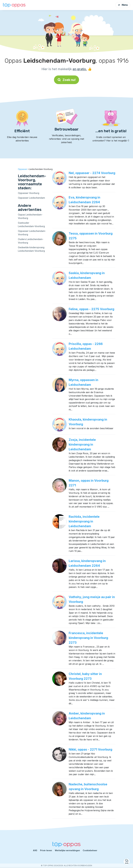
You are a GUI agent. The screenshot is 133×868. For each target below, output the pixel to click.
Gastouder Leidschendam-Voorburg (31, 225)
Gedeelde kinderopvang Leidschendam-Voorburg (31, 249)
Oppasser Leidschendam (31, 198)
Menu (123, 5)
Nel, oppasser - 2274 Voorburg (92, 173)
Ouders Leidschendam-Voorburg (31, 241)
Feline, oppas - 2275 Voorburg (91, 309)
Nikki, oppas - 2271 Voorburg (90, 749)
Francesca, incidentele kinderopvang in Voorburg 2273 (88, 638)
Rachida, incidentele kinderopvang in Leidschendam (84, 521)
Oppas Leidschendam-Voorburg (30, 216)
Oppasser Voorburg (29, 193)
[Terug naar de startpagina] (14, 5)
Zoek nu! (66, 80)
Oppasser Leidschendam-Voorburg (32, 233)
